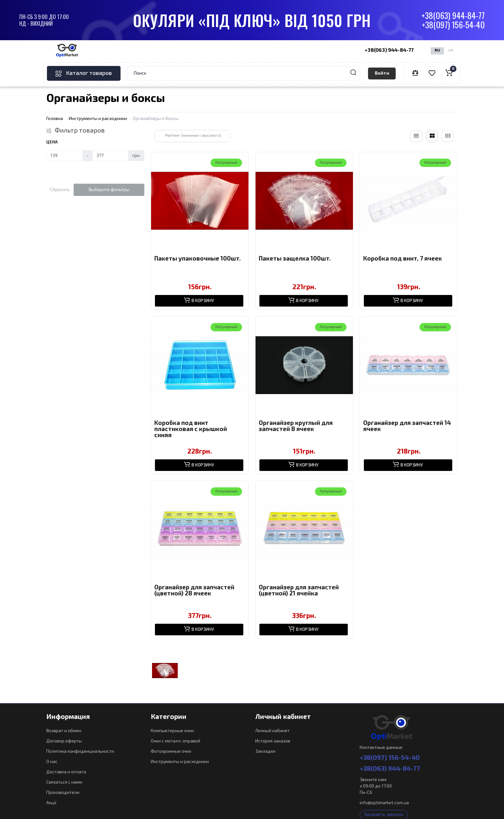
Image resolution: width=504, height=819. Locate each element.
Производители (63, 793)
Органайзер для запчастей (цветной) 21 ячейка (299, 591)
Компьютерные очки (172, 731)
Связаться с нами (64, 782)
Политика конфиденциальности (80, 751)
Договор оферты (64, 741)
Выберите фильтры (109, 190)
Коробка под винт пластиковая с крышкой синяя (191, 429)
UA (451, 51)
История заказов (273, 741)
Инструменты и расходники (180, 762)
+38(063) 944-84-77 (453, 16)
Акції (51, 803)
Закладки (265, 751)
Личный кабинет (272, 731)
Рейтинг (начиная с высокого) (193, 136)
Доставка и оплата (66, 772)
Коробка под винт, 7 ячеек (403, 259)
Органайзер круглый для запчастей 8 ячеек (296, 426)
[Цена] (64, 156)
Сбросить (60, 190)
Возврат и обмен (64, 731)
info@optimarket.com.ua (384, 803)
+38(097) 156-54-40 (453, 25)
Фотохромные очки (171, 751)
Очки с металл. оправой (175, 741)
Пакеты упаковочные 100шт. (198, 259)
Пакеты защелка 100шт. (295, 259)
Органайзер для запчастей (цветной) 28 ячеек (194, 591)
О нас (52, 762)
